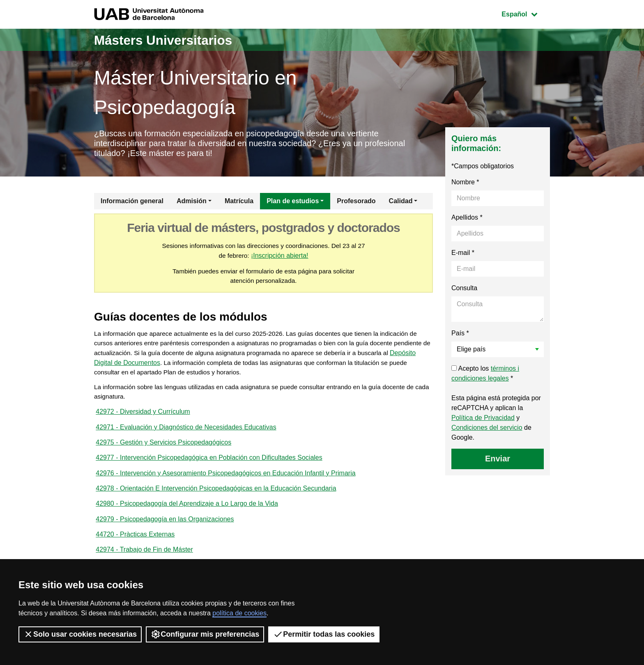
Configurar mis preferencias (205, 634)
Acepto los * (485, 376)
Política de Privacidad (483, 421)
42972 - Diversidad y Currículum (143, 420)
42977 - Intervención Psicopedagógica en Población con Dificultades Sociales (209, 468)
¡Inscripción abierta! (285, 259)
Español (526, 13)
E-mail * (463, 256)
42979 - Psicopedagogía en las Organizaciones (165, 532)
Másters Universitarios (173, 40)
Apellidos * (467, 220)
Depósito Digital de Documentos (175, 368)
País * (460, 336)
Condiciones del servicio (487, 430)
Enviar (498, 461)
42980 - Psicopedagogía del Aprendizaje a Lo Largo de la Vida (187, 516)
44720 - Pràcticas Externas (135, 548)
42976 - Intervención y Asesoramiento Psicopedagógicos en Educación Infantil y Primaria (225, 484)
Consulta (464, 291)
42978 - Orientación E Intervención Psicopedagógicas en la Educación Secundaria (216, 500)
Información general (132, 204)
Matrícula (239, 204)
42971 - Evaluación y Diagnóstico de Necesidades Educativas (186, 436)
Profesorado (356, 204)
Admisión (192, 204)
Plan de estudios (293, 204)
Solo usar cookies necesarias (80, 634)
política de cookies (239, 613)
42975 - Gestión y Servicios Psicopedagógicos (163, 452)
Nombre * (465, 185)
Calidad (401, 204)
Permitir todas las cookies (324, 634)
